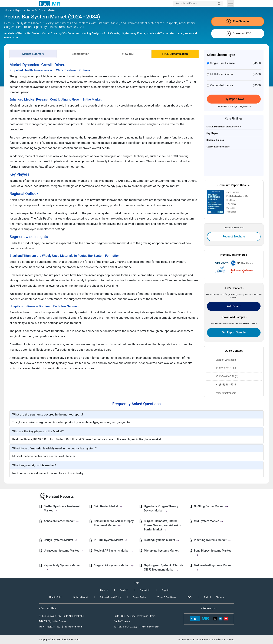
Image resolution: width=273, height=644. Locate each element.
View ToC (128, 54)
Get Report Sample (234, 332)
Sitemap (220, 597)
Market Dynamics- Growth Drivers (224, 127)
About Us (104, 590)
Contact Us (145, 590)
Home (8, 10)
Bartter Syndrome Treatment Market (62, 508)
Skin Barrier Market (108, 506)
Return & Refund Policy (110, 597)
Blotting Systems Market (162, 540)
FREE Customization (175, 54)
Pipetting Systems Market (212, 540)
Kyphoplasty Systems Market (62, 567)
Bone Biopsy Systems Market (212, 553)
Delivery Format (81, 597)
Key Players (212, 133)
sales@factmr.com (74, 627)
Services (124, 590)
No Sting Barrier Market (211, 506)
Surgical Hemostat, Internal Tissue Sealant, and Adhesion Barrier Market (163, 525)
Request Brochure (234, 236)
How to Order (55, 597)
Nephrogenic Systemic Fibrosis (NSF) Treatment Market (164, 567)
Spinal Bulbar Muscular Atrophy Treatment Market (114, 523)
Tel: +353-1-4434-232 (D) (125, 627)
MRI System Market (208, 521)
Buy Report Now (234, 99)
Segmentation (80, 54)
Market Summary (33, 54)
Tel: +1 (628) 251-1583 (50, 627)
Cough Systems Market (61, 540)
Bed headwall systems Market (213, 567)
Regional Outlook (215, 140)
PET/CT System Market (111, 540)
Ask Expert (234, 306)
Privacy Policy (139, 597)
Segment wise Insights (218, 147)
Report (19, 10)
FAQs (190, 597)
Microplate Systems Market (163, 551)
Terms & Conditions (167, 597)
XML (206, 597)
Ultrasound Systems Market (63, 551)
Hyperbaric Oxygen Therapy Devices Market (161, 508)
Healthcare (232, 200)
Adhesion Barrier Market (61, 521)
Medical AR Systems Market (114, 551)
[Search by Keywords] (198, 4)
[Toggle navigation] (231, 4)
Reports (165, 590)
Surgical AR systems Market (114, 565)
